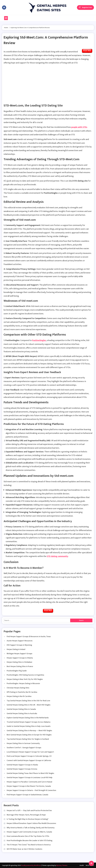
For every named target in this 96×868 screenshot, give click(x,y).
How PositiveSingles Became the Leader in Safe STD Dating (29, 840)
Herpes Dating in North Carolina (19, 696)
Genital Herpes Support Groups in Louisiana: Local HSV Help (29, 777)
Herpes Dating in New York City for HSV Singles (25, 679)
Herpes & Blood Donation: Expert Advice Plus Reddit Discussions (31, 823)
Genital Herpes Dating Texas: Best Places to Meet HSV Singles (30, 773)
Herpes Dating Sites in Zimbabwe (19, 662)
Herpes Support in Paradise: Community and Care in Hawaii (29, 782)
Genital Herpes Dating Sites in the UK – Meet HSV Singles (29, 705)
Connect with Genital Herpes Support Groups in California (29, 760)
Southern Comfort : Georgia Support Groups (24, 747)
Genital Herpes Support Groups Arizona (22, 769)
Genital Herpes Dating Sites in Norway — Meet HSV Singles (29, 730)
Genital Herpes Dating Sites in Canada (21, 709)
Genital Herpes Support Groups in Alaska (22, 765)
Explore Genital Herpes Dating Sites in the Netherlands (28, 717)
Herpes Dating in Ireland (16, 649)
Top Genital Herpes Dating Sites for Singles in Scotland (28, 739)
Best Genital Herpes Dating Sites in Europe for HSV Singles (29, 735)
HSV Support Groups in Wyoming (19, 645)
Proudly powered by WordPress (31, 865)
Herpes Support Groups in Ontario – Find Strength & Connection (31, 790)
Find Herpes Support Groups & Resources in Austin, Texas (29, 636)
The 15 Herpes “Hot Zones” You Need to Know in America (29, 844)
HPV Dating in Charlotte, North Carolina (22, 692)
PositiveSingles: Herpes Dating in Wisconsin (23, 683)
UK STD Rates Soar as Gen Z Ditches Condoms (24, 849)
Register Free (85, 8)
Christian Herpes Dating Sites (18, 688)
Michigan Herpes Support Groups (19, 653)
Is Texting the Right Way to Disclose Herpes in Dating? (27, 819)
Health (82, 865)
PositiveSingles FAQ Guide (17, 670)
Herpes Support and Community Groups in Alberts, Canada (29, 832)
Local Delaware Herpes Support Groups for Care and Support (30, 752)
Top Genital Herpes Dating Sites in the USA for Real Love (28, 700)
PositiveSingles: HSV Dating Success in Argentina (25, 675)
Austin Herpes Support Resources (20, 641)
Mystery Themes (62, 865)
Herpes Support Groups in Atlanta (20, 658)
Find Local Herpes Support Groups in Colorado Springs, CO (29, 756)
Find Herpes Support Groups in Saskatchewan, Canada (27, 794)
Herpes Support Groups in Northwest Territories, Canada (29, 786)
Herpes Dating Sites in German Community (23, 743)
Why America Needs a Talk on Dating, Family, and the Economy (31, 827)
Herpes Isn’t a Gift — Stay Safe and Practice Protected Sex (29, 810)
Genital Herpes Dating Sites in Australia (22, 713)
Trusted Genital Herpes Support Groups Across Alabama (29, 722)
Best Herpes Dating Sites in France (20, 666)
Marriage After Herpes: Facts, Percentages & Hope (26, 815)
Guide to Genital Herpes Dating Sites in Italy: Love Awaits (29, 726)
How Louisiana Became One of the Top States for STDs (28, 836)
